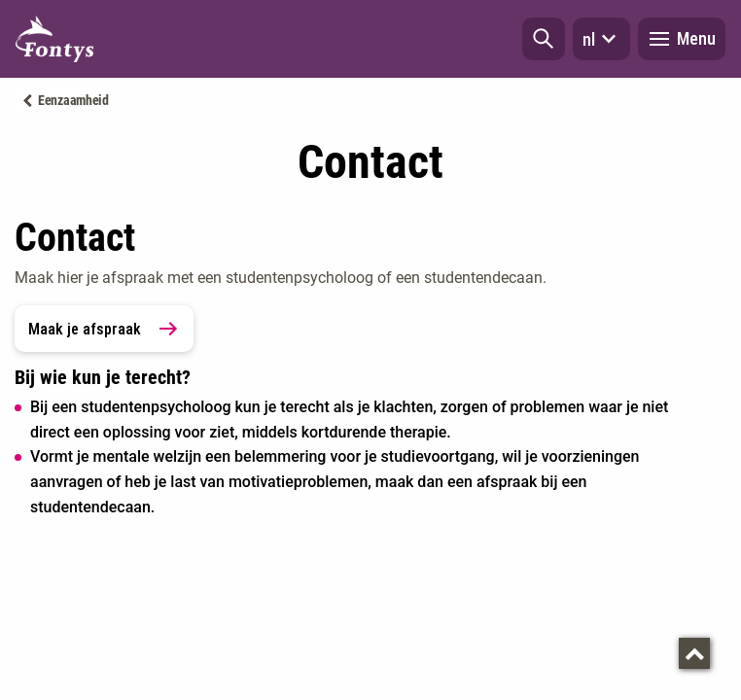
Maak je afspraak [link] (104, 329)
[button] (544, 39)
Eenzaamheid (73, 100)
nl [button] (601, 39)
